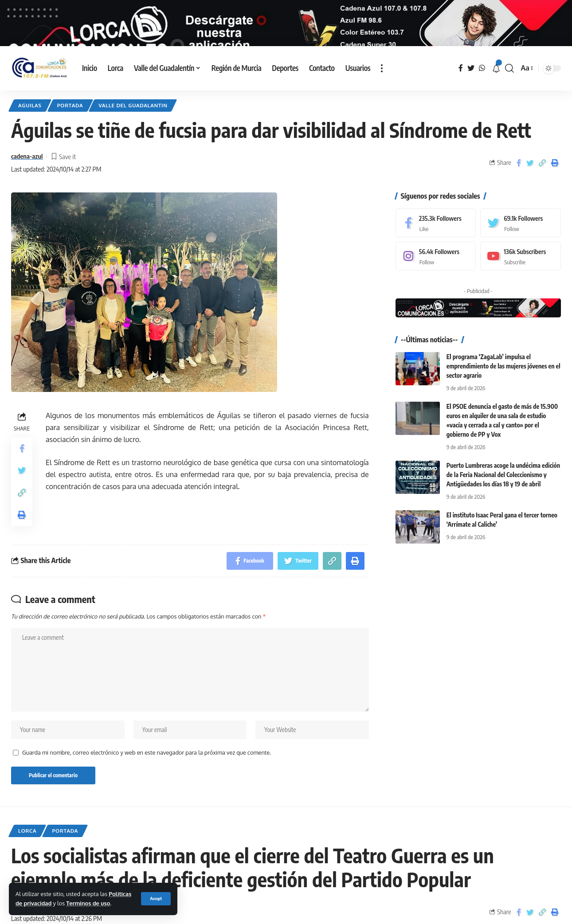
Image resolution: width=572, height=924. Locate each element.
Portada (70, 128)
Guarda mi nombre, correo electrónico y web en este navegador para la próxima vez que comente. (147, 775)
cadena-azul (27, 179)
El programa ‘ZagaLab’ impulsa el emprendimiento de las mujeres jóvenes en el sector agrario (503, 389)
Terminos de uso (88, 903)
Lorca (27, 853)
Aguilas (30, 128)
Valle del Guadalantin (133, 128)
